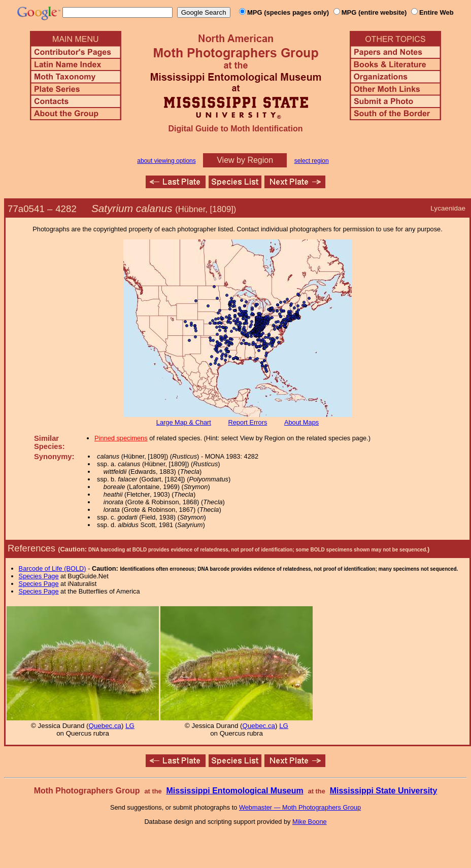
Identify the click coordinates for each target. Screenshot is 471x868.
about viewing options (166, 161)
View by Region (245, 160)
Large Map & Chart (184, 422)
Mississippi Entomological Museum (234, 791)
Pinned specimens (121, 438)
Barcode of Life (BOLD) (53, 568)
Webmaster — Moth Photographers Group (300, 807)
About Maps (301, 422)
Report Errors (248, 422)
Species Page (39, 576)
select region (312, 161)
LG (130, 726)
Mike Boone (310, 822)
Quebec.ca (105, 726)
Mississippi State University (384, 791)
